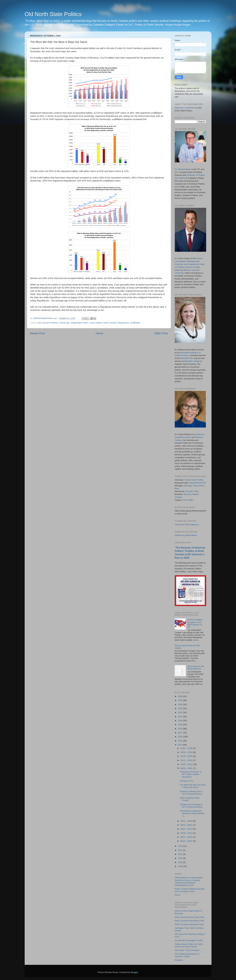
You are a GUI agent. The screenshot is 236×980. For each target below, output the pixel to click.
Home (100, 333)
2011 (180, 854)
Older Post (161, 333)
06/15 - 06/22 (187, 841)
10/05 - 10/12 (187, 764)
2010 (180, 858)
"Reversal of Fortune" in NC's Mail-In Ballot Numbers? (191, 774)
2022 (180, 712)
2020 (180, 721)
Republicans (123, 323)
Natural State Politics (194, 480)
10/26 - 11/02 (187, 752)
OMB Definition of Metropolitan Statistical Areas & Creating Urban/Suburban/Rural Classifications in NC (189, 881)
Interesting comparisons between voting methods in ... (192, 813)
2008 (180, 866)
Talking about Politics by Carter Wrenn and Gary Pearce (189, 945)
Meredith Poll (186, 358)
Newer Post (38, 333)
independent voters (79, 323)
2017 (180, 733)
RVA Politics (188, 500)
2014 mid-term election (48, 323)
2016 (180, 737)
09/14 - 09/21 (187, 825)
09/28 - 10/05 (187, 768)
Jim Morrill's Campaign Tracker (189, 940)
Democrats (65, 323)
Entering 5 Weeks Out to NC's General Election (191, 793)
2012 (180, 850)
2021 (180, 717)
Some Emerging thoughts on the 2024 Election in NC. (195, 623)
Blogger (134, 972)
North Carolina (110, 323)
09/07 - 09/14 (187, 829)
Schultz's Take (192, 491)
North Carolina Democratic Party (190, 917)
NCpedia (179, 960)
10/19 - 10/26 (187, 756)
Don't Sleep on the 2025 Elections (196, 668)
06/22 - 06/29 (187, 837)
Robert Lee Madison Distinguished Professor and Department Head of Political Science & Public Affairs (190, 264)
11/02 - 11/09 (187, 748)
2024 (180, 704)
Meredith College (192, 361)
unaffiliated (135, 323)
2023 (180, 708)
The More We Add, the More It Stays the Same (193, 786)
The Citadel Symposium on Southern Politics (187, 955)
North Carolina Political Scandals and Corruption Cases (190, 890)
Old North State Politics (53, 14)
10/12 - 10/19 (187, 760)
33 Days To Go (187, 781)
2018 (180, 729)
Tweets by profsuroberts (186, 535)
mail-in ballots (96, 323)
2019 (180, 725)
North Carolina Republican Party (190, 921)
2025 (180, 700)
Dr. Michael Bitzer (183, 169)
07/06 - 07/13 (187, 833)
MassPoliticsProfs (198, 483)
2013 (180, 846)
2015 (180, 741)
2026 (180, 696)
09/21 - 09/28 (187, 821)
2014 (180, 745)
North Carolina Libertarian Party (189, 924)
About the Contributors (185, 108)
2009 (180, 862)
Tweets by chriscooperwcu (187, 525)
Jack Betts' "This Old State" (187, 950)
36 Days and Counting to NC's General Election (191, 806)
